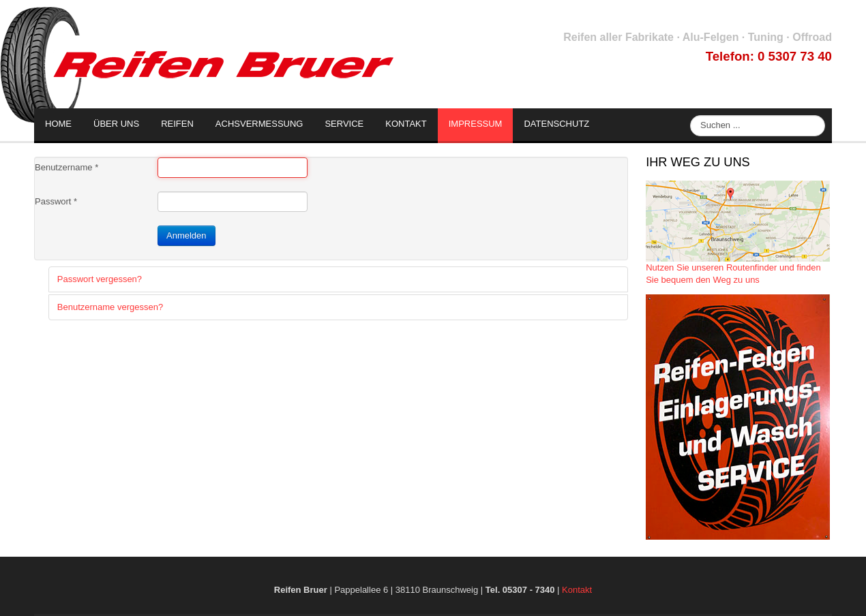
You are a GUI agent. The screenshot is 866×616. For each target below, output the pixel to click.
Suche (690, 115)
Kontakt (577, 590)
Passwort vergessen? (100, 279)
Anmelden (186, 235)
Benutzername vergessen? (110, 307)
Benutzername (66, 167)
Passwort (56, 201)
